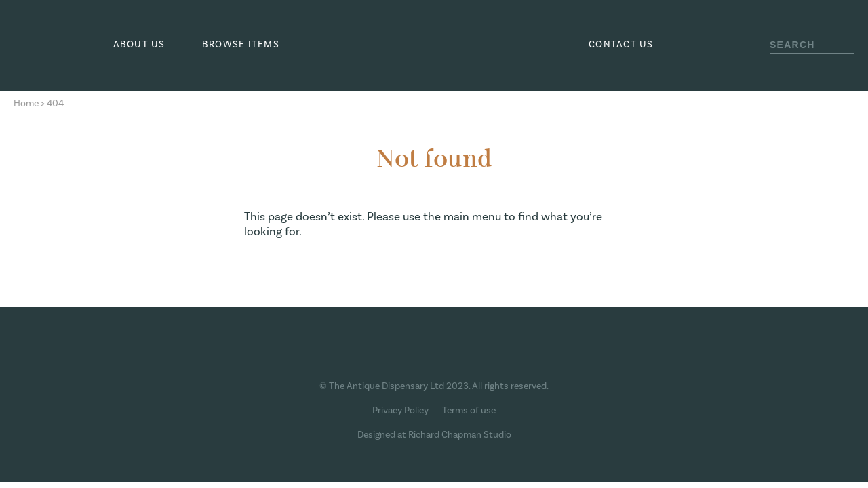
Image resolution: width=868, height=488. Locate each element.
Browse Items (241, 45)
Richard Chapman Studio (460, 435)
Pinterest (441, 357)
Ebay (482, 357)
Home (26, 104)
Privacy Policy (400, 411)
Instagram (409, 357)
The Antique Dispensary (434, 45)
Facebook (377, 357)
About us (139, 45)
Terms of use (469, 411)
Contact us (621, 45)
